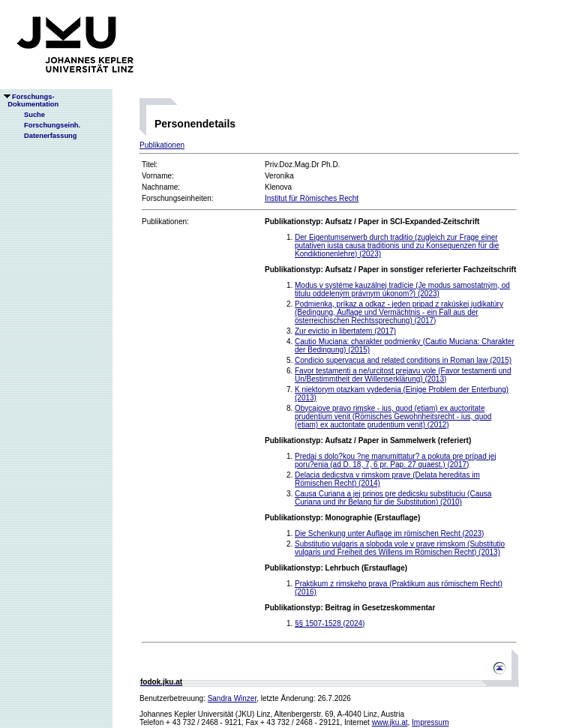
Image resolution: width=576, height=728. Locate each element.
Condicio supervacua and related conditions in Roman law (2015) (403, 360)
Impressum (430, 722)
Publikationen (162, 145)
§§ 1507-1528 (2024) (330, 623)
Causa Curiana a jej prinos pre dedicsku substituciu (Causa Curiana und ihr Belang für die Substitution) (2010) (393, 498)
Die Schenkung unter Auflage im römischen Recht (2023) (389, 533)
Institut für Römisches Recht (312, 198)
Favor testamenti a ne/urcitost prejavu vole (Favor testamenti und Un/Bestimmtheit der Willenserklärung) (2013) (403, 375)
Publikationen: (165, 222)
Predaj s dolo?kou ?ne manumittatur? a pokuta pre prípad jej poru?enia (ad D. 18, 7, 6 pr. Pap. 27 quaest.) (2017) (396, 460)
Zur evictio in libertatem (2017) (345, 331)
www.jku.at (390, 722)
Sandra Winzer (232, 698)
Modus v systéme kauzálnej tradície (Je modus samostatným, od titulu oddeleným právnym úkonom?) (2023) (402, 289)
